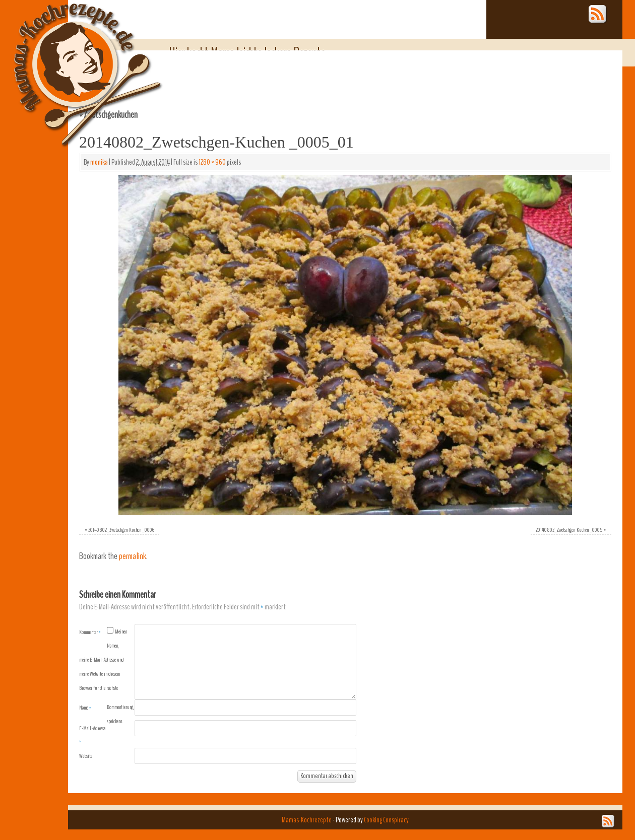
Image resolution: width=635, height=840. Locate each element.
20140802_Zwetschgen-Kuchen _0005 (569, 530)
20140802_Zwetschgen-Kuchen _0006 (121, 530)
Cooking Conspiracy (386, 820)
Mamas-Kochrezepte (73, 63)
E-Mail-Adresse (92, 735)
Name (85, 708)
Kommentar (90, 632)
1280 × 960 (212, 162)
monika (99, 162)
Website (86, 756)
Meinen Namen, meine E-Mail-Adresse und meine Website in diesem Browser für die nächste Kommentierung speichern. (106, 676)
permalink (133, 556)
